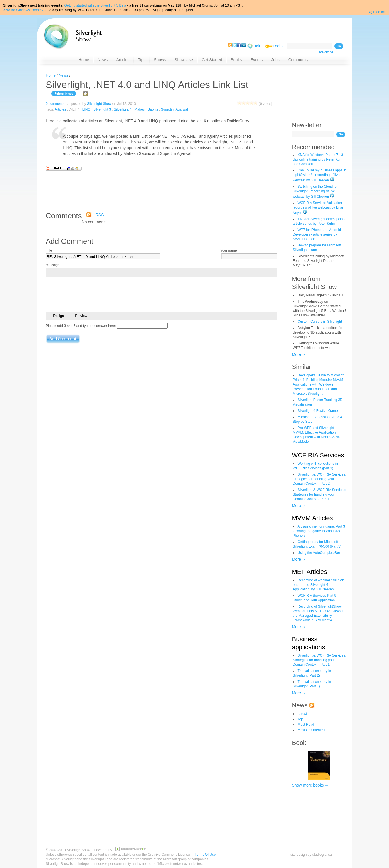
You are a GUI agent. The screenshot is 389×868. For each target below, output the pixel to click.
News (64, 75)
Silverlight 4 (123, 109)
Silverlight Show (99, 104)
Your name (229, 250)
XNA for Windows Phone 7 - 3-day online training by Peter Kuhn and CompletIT (319, 159)
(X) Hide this (377, 12)
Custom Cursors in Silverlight (320, 322)
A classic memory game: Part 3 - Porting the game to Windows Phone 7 (319, 531)
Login (278, 46)
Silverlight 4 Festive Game (318, 411)
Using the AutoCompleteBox (319, 553)
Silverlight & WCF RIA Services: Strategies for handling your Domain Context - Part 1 (319, 494)
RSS (100, 215)
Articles (60, 109)
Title (49, 250)
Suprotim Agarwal (174, 109)
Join (258, 46)
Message (53, 265)
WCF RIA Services (318, 455)
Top (300, 719)
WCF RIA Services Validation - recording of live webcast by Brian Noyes (318, 208)
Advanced (326, 52)
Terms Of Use (205, 855)
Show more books (308, 785)
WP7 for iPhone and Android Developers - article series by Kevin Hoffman (317, 234)
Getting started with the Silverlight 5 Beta (95, 5)
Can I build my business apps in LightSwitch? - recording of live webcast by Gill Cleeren (319, 175)
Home (51, 75)
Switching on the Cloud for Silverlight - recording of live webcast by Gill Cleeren (315, 192)
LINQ (86, 109)
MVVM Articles (312, 518)
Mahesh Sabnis (146, 109)
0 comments (55, 104)
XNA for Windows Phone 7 (23, 10)
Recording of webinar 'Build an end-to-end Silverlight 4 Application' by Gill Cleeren (318, 585)
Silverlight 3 (102, 109)
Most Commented (311, 730)
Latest (302, 714)
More (297, 354)
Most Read (306, 725)
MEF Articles (310, 572)
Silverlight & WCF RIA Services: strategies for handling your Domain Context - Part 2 (319, 479)
